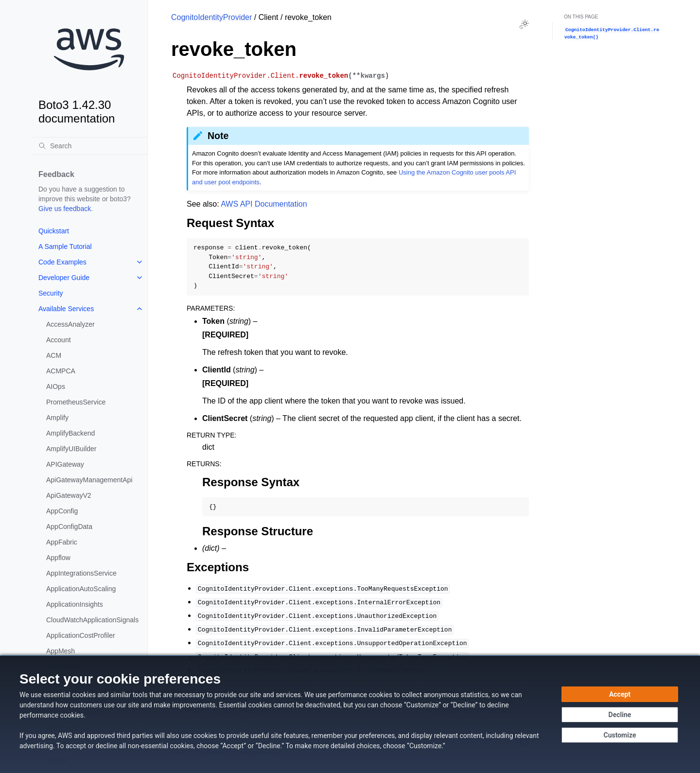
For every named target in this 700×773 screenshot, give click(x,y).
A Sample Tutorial (65, 246)
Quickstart (54, 231)
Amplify (57, 418)
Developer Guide (64, 278)
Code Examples (62, 262)
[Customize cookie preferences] (620, 735)
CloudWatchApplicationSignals (92, 620)
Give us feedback (65, 209)
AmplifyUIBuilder (71, 449)
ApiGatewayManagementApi (89, 480)
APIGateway (65, 464)
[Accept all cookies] (620, 694)
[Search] (89, 146)
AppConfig (62, 511)
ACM (54, 355)
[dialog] (350, 714)
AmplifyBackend (70, 433)
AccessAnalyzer (70, 324)
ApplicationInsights (75, 604)
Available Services (66, 309)
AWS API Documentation (264, 204)
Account (59, 340)
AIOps (56, 386)
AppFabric (62, 542)
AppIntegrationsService (81, 573)
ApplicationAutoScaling (81, 589)
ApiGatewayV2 (69, 495)
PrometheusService (76, 402)
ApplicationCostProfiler (81, 635)
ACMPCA (61, 371)
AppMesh (61, 651)
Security (51, 293)
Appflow (58, 558)
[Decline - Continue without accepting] (620, 715)
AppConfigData (69, 527)
